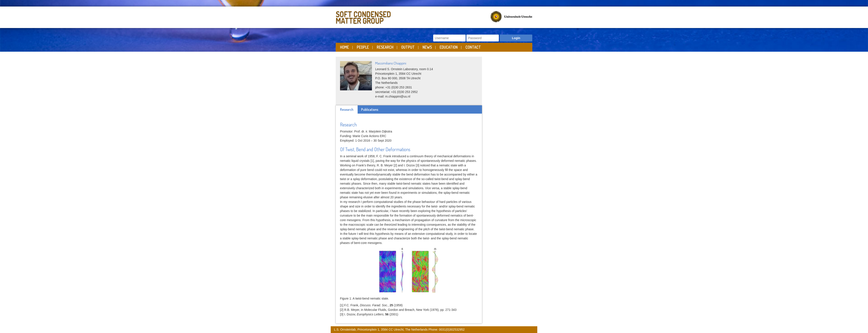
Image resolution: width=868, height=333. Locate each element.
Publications (370, 109)
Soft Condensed (384, 16)
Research (385, 47)
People (363, 47)
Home (344, 47)
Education (449, 47)
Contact (473, 47)
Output (408, 47)
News (427, 47)
